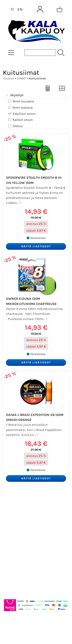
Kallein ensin (20, 120)
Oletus (15, 126)
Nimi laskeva (20, 108)
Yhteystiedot (17, 532)
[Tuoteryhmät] (11, 53)
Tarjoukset (15, 504)
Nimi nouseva (21, 101)
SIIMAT (21, 78)
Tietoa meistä (18, 523)
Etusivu (9, 78)
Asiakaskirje (16, 514)
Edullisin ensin (22, 114)
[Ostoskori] (60, 9)
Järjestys (14, 95)
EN (20, 9)
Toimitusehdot (18, 541)
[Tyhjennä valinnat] (48, 89)
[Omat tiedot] (40, 9)
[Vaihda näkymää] (62, 89)
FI (12, 9)
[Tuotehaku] (40, 53)
